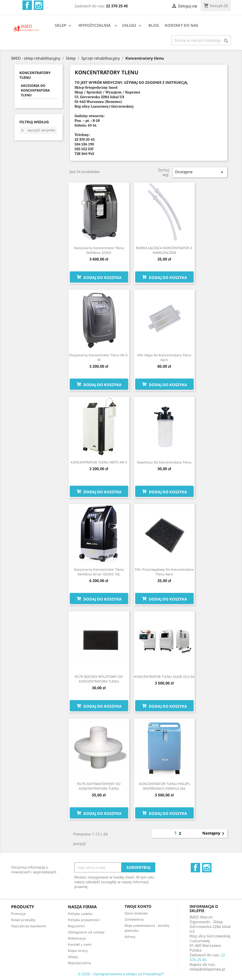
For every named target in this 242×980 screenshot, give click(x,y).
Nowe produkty (23, 920)
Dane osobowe (136, 913)
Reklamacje (77, 938)
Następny (214, 834)
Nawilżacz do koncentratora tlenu (164, 462)
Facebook (27, 5)
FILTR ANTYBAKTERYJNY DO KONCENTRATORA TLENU (99, 786)
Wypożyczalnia (79, 963)
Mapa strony (78, 951)
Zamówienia (134, 919)
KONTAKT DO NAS (181, 25)
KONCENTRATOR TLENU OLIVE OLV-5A (164, 677)
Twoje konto (138, 906)
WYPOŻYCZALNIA (95, 25)
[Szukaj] (201, 40)
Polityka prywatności (84, 920)
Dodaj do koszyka (99, 277)
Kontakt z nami (80, 944)
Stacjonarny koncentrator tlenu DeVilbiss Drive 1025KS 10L (99, 572)
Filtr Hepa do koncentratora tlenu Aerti (164, 357)
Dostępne (200, 172)
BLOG (154, 25)
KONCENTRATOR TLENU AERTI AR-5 (99, 462)
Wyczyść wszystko (38, 130)
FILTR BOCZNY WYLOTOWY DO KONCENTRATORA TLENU (99, 679)
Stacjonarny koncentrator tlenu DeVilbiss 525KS (99, 250)
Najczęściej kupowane (29, 926)
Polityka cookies (80, 914)
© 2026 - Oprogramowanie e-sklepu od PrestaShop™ (121, 974)
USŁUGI (132, 26)
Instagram (39, 5)
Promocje (18, 914)
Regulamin (76, 926)
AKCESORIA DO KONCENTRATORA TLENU (35, 90)
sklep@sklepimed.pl (207, 969)
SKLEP (64, 26)
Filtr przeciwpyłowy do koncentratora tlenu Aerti (164, 572)
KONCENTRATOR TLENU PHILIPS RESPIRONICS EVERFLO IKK (164, 786)
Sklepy (73, 957)
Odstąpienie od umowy (86, 932)
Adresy (130, 937)
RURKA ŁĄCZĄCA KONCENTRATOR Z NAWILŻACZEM (164, 250)
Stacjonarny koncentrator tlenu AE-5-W (99, 357)
